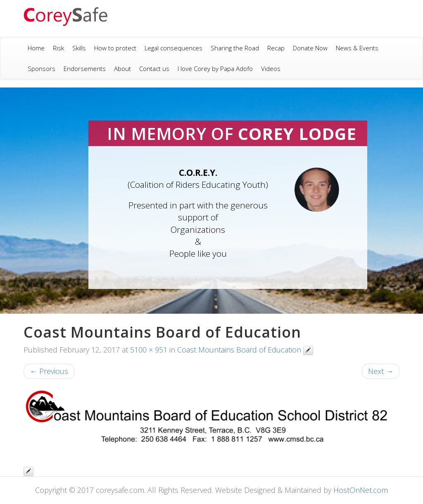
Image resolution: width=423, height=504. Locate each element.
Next (381, 371)
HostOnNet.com (361, 490)
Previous (49, 371)
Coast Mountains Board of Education (239, 350)
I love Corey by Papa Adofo (215, 69)
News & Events (357, 48)
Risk (58, 48)
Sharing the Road (235, 48)
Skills (79, 48)
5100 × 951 (149, 350)
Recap (276, 48)
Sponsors (42, 69)
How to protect (115, 48)
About (122, 69)
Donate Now (310, 48)
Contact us (154, 69)
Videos (271, 69)
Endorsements (85, 69)
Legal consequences (173, 48)
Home (36, 48)
